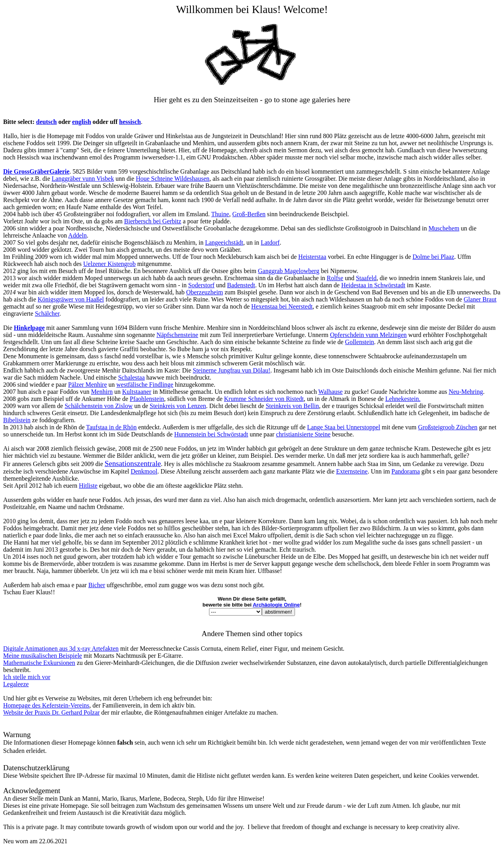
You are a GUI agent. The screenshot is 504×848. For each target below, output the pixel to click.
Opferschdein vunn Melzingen (369, 335)
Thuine (220, 214)
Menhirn (102, 392)
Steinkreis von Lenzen (178, 406)
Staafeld (366, 278)
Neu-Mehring (466, 392)
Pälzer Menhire (88, 385)
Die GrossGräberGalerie (36, 171)
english (82, 122)
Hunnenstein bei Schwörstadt (211, 434)
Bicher (97, 585)
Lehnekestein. (403, 399)
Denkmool (144, 471)
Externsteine (352, 471)
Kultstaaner (137, 392)
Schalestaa (131, 377)
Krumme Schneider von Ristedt (264, 399)
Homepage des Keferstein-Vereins (46, 705)
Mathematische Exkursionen (39, 663)
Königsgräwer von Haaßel (71, 299)
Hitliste (88, 486)
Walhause (330, 392)
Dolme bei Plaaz (433, 257)
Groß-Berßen (249, 214)
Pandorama (406, 471)
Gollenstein (360, 342)
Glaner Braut (480, 299)
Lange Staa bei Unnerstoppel (344, 427)
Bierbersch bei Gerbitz (153, 221)
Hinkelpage (29, 328)
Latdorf (270, 242)
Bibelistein (17, 420)
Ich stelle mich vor (27, 677)
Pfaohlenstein (147, 399)
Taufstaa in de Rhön (111, 427)
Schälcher (47, 314)
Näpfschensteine (177, 335)
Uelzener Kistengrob (109, 264)
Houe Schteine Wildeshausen (173, 179)
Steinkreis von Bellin (292, 406)
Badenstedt (241, 285)
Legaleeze (16, 684)
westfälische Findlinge (145, 385)
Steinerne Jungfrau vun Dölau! (232, 370)
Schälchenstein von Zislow (99, 406)
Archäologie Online (276, 605)
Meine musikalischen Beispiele (43, 656)
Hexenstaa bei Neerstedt (282, 306)
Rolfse (335, 278)
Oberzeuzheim (204, 292)
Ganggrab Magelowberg (289, 271)
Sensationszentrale (133, 463)
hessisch (130, 122)
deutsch (47, 122)
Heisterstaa (312, 257)
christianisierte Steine (303, 434)
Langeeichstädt (224, 242)
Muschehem (444, 228)
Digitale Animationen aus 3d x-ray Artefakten (61, 649)
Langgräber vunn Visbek (83, 179)
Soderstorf (201, 285)
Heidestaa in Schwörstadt (373, 285)
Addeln (77, 235)
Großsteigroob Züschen (448, 427)
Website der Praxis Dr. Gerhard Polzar (51, 712)
